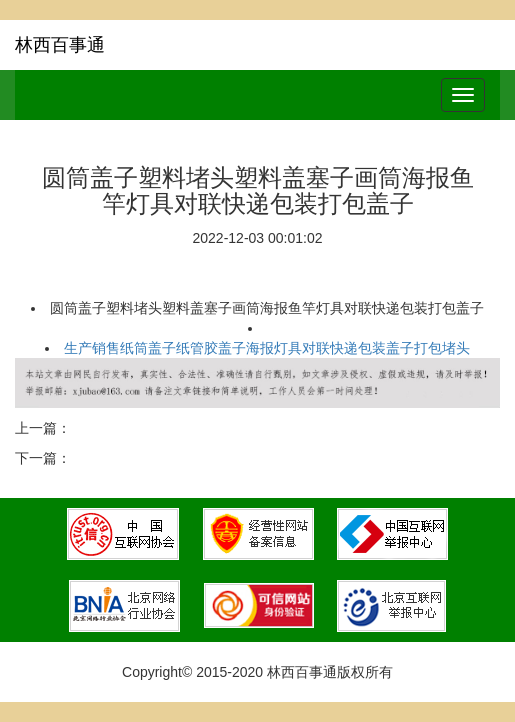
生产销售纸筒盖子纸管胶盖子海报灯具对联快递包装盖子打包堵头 (267, 348)
